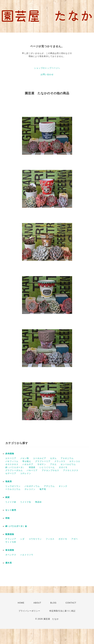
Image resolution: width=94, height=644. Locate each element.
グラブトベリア (43, 461)
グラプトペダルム (14, 470)
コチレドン (26, 473)
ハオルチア (28, 464)
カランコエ (75, 461)
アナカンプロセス (50, 470)
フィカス (50, 539)
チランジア (11, 539)
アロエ (53, 464)
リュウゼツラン (13, 486)
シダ (22, 539)
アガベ (75, 539)
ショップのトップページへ (47, 68)
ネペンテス (11, 555)
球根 (8, 518)
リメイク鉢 (11, 502)
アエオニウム (67, 458)
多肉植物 (10, 454)
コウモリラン (35, 539)
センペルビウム (68, 464)
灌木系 (9, 563)
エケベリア (11, 458)
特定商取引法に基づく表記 (62, 611)
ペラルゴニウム (13, 489)
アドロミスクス (71, 470)
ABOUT (37, 603)
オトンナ (63, 486)
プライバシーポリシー (29, 611)
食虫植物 (10, 550)
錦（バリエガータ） (15, 467)
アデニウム (49, 486)
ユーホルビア (40, 458)
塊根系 (9, 481)
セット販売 (11, 510)
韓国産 (32, 467)
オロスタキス (12, 464)
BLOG (53, 603)
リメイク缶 (26, 502)
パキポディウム (32, 486)
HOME (21, 603)
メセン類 (25, 458)
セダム (53, 458)
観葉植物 (10, 534)
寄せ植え (27, 461)
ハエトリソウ (27, 555)
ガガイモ (63, 467)
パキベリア (32, 470)
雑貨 (8, 497)
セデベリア (11, 473)
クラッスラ (60, 461)
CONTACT (71, 603)
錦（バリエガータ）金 (16, 526)
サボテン (42, 464)
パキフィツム (12, 461)
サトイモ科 (11, 542)
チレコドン (30, 489)
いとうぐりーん (47, 467)
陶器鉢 (38, 502)
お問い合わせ (47, 74)
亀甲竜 (43, 489)
